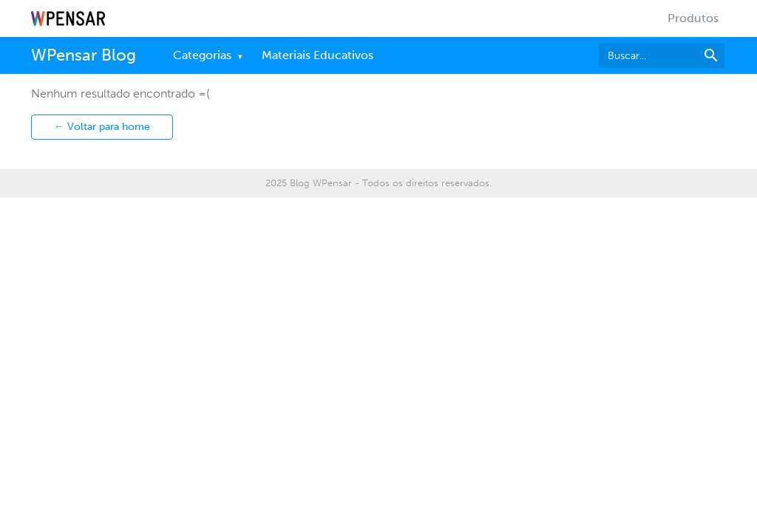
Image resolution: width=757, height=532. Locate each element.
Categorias (208, 55)
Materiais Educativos (318, 55)
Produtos (693, 18)
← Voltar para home (102, 127)
